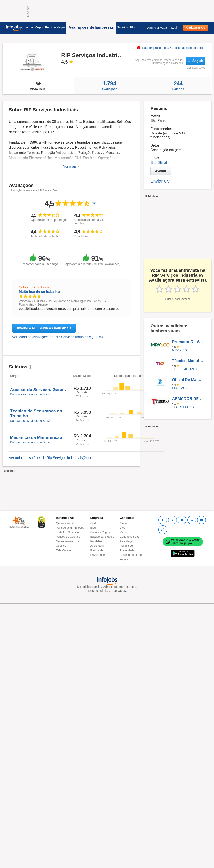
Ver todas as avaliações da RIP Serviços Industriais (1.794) (58, 337)
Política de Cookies (68, 537)
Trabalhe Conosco (67, 532)
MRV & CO (179, 350)
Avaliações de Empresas (91, 27)
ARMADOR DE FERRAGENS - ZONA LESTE (188, 399)
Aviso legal (97, 546)
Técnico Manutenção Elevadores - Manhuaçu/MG (188, 361)
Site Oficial (159, 163)
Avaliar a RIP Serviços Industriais (44, 328)
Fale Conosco (65, 550)
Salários (123, 27)
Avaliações (109, 86)
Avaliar (161, 171)
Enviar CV (160, 181)
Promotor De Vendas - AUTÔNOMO (188, 342)
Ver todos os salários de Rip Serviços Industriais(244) (50, 458)
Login (175, 28)
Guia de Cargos (130, 537)
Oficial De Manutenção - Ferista (188, 380)
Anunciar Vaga (157, 28)
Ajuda (94, 523)
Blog (133, 27)
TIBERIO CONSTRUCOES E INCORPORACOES (185, 407)
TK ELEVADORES (184, 369)
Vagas (124, 532)
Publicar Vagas (55, 27)
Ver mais (71, 166)
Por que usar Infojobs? (70, 528)
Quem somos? (65, 523)
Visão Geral (38, 86)
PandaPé (96, 541)
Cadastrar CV (196, 28)
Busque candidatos (102, 537)
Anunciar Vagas (100, 532)
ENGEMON (180, 388)
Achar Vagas (35, 27)
